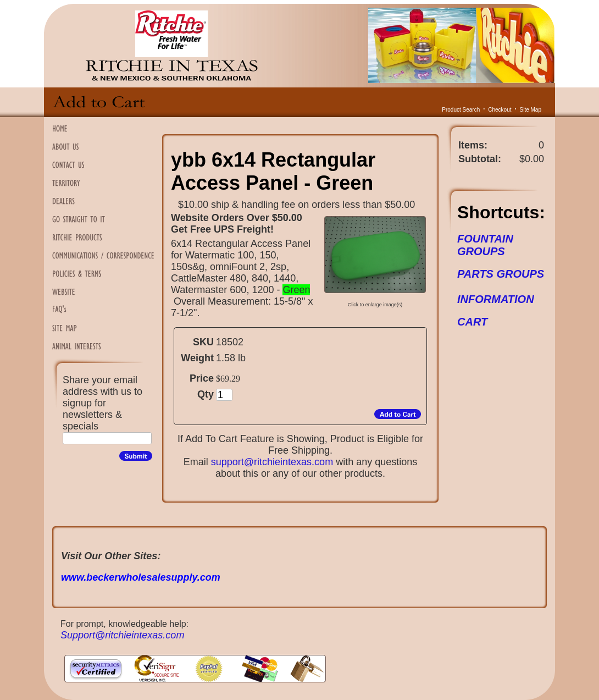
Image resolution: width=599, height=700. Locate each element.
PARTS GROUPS (501, 274)
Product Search (461, 110)
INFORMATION (496, 299)
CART (472, 322)
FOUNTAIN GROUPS (485, 245)
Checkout (500, 110)
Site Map (531, 110)
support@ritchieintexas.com (272, 462)
